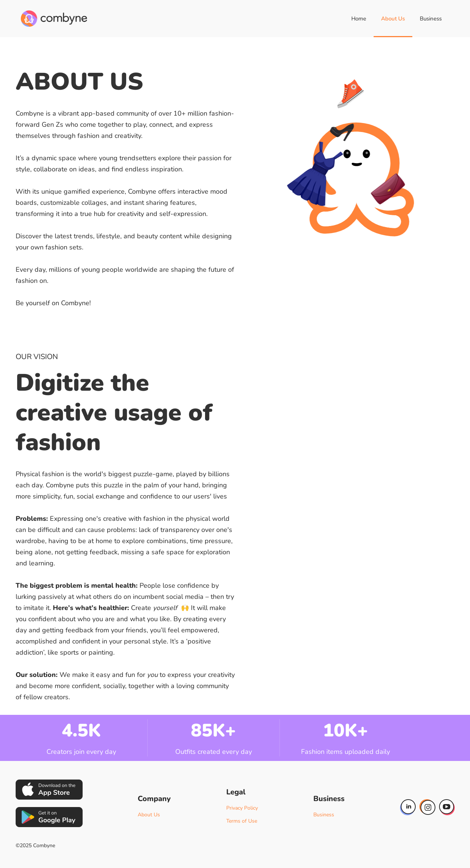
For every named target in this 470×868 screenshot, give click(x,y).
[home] (54, 19)
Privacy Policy (242, 808)
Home (359, 19)
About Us (393, 19)
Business (431, 19)
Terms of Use (242, 821)
